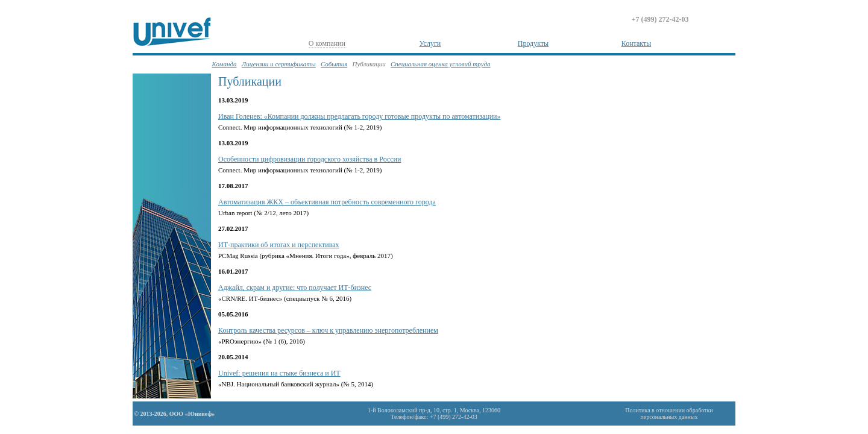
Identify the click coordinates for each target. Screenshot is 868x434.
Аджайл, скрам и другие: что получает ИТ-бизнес (295, 288)
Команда (225, 64)
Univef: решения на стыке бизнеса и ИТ (279, 373)
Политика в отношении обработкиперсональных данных (669, 414)
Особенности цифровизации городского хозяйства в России (310, 159)
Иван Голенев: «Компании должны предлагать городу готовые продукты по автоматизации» (360, 116)
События (334, 64)
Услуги (430, 43)
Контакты (637, 43)
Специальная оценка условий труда (441, 64)
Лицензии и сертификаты (279, 64)
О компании (327, 43)
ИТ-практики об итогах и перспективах (279, 245)
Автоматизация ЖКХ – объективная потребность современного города (327, 202)
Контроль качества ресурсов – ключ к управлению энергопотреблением (328, 330)
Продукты (533, 43)
